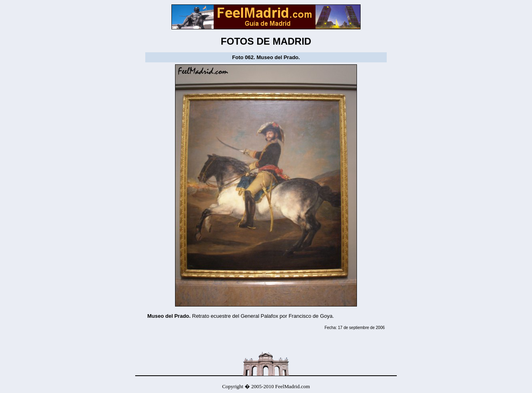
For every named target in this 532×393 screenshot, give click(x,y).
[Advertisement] (241, 339)
